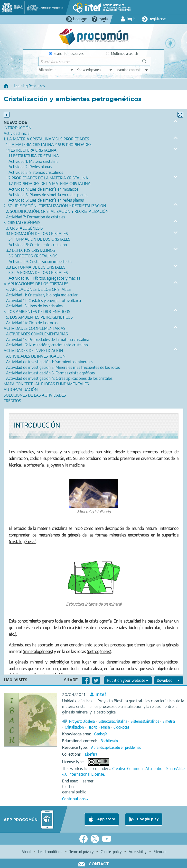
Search (147, 63)
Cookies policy (111, 852)
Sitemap (160, 852)
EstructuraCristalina (113, 721)
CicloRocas (121, 727)
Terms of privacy (81, 852)
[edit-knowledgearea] (94, 70)
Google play (148, 819)
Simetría (169, 721)
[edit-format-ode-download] (169, 680)
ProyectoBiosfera (82, 721)
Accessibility (138, 852)
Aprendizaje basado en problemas (116, 747)
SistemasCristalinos (145, 721)
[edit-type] (56, 70)
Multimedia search (122, 53)
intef (101, 695)
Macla (105, 727)
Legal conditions (50, 852)
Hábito (92, 727)
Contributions (74, 799)
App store (106, 819)
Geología (101, 734)
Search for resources (66, 53)
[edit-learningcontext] (132, 70)
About (26, 852)
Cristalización (74, 727)
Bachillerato (109, 741)
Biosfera (91, 754)
